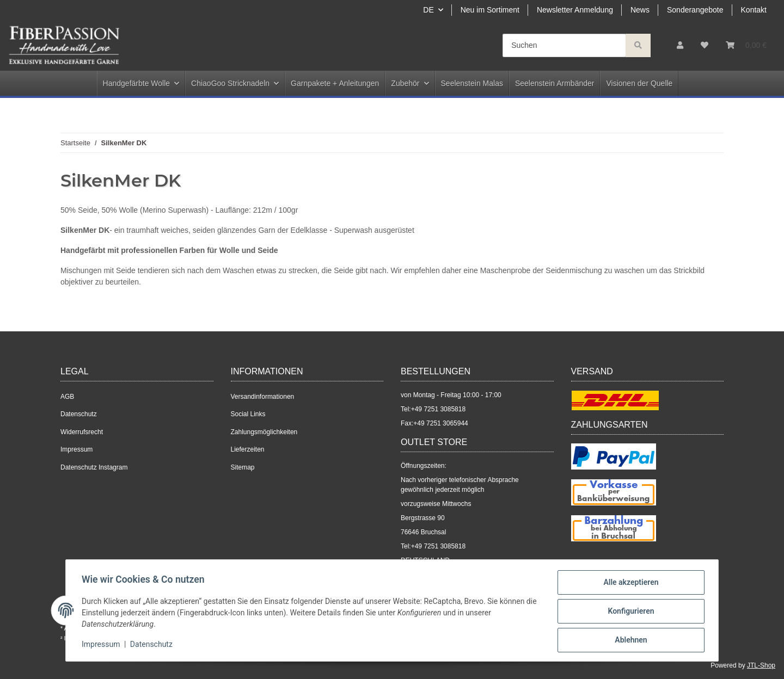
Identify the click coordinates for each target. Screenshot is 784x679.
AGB (67, 397)
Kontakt (754, 10)
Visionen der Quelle (639, 83)
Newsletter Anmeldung (575, 10)
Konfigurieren (629, 612)
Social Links (248, 414)
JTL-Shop (761, 665)
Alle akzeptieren (629, 584)
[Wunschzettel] (705, 45)
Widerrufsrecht (82, 432)
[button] (680, 45)
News (640, 10)
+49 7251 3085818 (438, 409)
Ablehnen (629, 640)
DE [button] (428, 10)
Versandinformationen (263, 397)
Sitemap (243, 467)
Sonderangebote (695, 10)
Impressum (76, 449)
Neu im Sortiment (490, 10)
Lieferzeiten (248, 449)
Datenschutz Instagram (94, 467)
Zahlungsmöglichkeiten (264, 432)
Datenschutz (79, 414)
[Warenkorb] (746, 45)
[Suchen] (564, 45)
